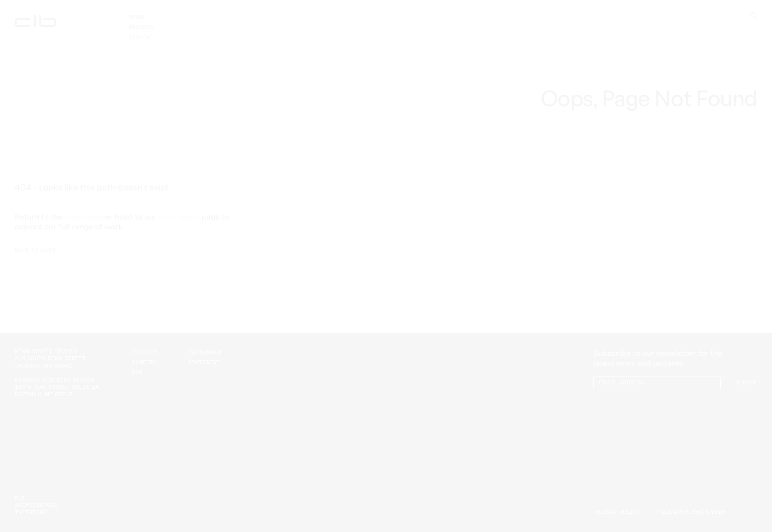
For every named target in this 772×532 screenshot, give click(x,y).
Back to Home (35, 251)
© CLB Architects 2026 (691, 512)
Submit (746, 383)
